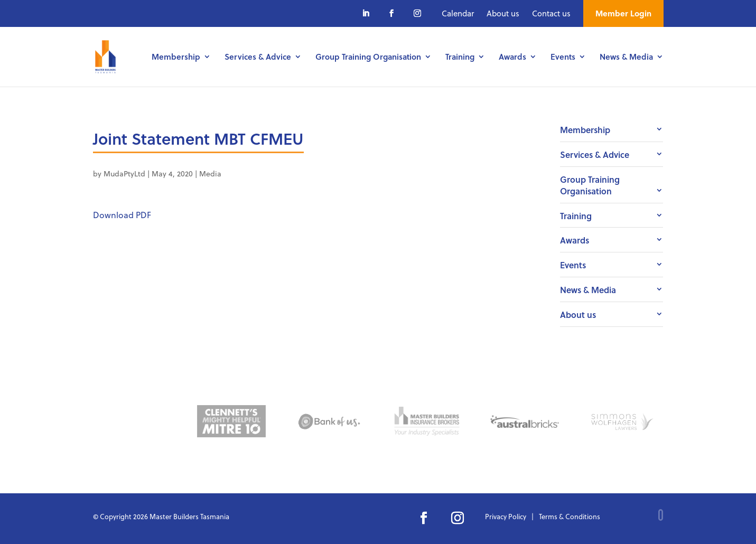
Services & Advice (258, 58)
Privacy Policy (506, 516)
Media (210, 173)
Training (460, 58)
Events (563, 58)
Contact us (551, 13)
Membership (176, 58)
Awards (512, 58)
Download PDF (122, 215)
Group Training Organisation (368, 58)
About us (503, 13)
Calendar (458, 13)
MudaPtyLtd (124, 173)
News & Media (626, 58)
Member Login (623, 13)
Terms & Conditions (570, 516)
